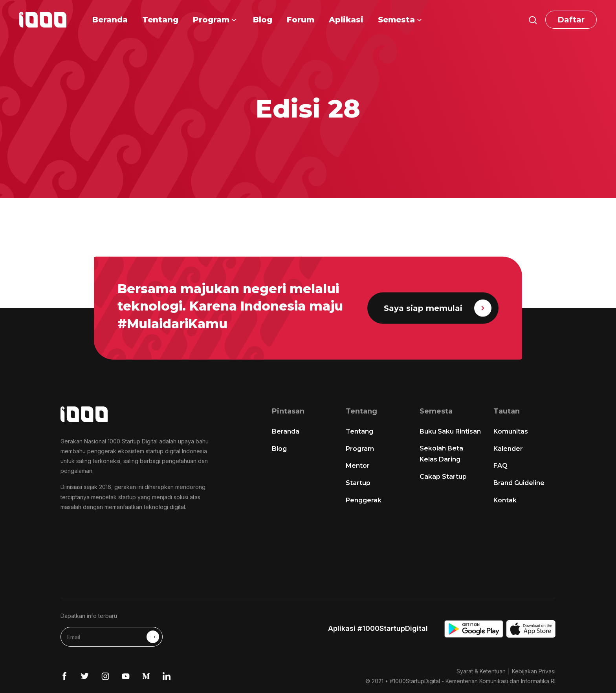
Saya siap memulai (438, 308)
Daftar (571, 20)
